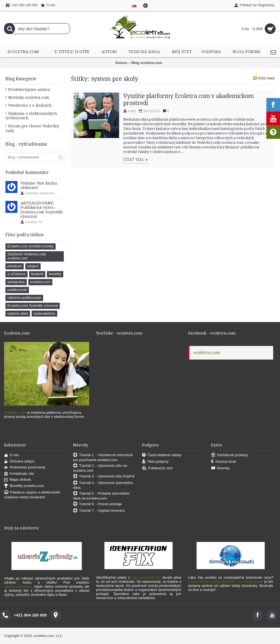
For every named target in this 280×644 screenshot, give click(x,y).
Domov (121, 63)
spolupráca (16, 282)
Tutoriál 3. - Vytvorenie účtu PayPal (104, 476)
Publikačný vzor (157, 468)
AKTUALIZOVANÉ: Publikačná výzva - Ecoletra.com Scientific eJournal (42, 210)
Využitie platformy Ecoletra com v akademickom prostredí (189, 99)
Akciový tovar (224, 462)
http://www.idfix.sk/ (146, 577)
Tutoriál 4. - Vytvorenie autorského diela (103, 485)
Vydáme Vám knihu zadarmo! (39, 185)
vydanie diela (18, 313)
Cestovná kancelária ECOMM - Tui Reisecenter (226, 582)
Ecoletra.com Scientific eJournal (33, 306)
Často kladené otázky (162, 455)
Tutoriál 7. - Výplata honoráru (99, 511)
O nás (12, 455)
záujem (33, 266)
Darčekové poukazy (230, 455)
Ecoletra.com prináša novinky (31, 246)
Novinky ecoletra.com (29, 97)
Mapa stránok (18, 480)
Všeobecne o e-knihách (30, 105)
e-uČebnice (16, 274)
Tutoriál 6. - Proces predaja (97, 504)
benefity (55, 274)
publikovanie (17, 290)
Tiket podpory (155, 462)
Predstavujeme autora (29, 90)
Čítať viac (136, 160)
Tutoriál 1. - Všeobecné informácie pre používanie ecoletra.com (103, 457)
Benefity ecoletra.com (24, 486)
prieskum (15, 266)
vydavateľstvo (44, 313)
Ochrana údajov (19, 461)
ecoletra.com (40, 282)
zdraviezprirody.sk (18, 586)
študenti (37, 274)
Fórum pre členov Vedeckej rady (32, 128)
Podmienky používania (25, 467)
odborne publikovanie (24, 298)
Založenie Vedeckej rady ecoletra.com (27, 256)
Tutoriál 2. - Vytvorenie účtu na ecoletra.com (100, 468)
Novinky (220, 468)
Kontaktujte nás (19, 474)
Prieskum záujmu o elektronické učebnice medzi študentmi (32, 495)
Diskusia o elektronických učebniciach (31, 116)
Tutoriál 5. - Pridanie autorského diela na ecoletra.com (101, 496)
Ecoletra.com (15, 413)
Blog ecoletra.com (147, 63)
